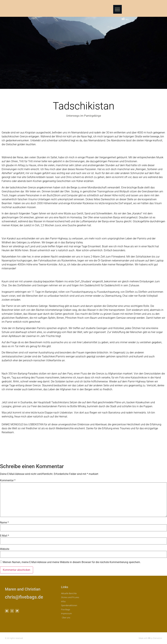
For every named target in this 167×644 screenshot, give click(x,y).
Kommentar (8, 480)
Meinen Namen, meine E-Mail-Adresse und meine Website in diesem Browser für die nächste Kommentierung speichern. (72, 562)
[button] (118, 9)
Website (5, 549)
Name (4, 523)
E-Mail (5, 536)
